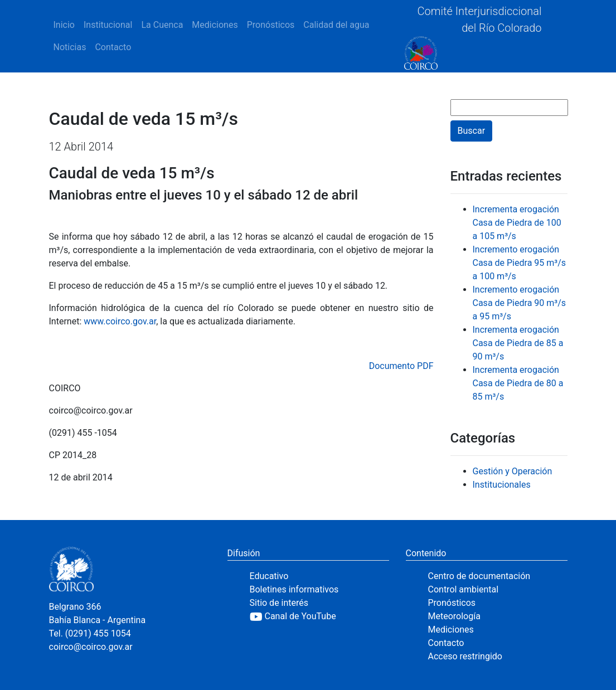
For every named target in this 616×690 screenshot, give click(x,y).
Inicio (64, 25)
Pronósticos (271, 25)
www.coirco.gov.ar (120, 321)
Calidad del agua (336, 25)
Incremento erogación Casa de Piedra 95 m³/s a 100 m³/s (520, 263)
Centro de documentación (479, 576)
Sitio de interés (279, 603)
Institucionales (502, 485)
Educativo (269, 576)
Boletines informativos (294, 589)
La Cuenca (162, 25)
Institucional (108, 25)
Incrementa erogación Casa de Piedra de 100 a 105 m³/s (517, 223)
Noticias (70, 47)
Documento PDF (401, 366)
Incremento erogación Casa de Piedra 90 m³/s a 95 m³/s (520, 303)
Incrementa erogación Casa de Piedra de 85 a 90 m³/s (518, 343)
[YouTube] (319, 616)
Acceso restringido (465, 656)
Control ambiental (464, 589)
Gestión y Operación (513, 471)
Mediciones (215, 25)
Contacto (113, 47)
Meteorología (454, 616)
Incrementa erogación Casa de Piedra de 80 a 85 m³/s (518, 383)
